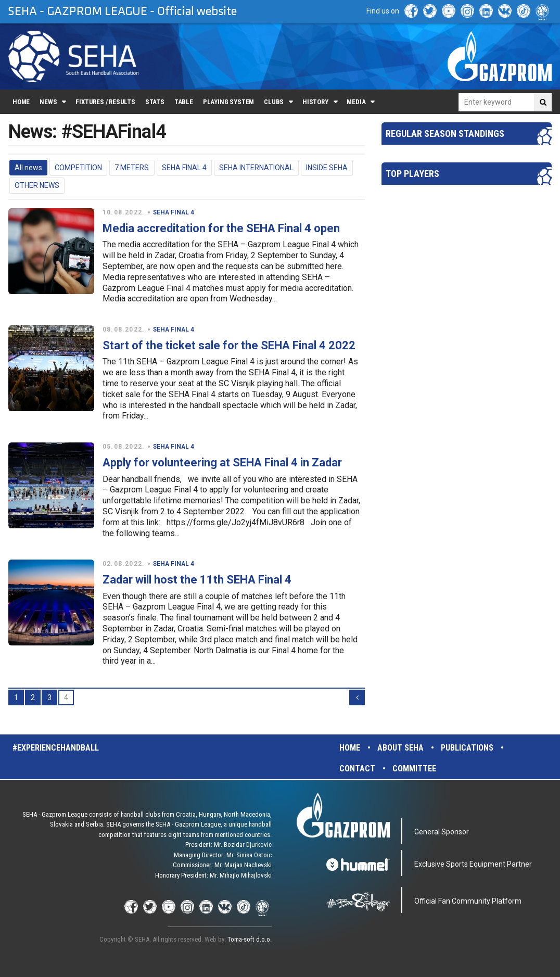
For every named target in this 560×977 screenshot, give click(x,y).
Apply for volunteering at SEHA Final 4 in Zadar (222, 462)
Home (21, 102)
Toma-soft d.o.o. (250, 939)
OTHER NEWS (37, 185)
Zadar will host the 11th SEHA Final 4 (197, 580)
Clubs (274, 102)
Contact (357, 769)
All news (28, 168)
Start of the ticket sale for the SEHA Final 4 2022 (229, 345)
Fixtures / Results (105, 102)
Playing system (228, 102)
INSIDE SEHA (327, 168)
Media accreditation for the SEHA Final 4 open (221, 228)
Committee (414, 769)
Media (356, 102)
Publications (467, 748)
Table (184, 102)
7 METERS (132, 168)
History (315, 102)
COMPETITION (78, 168)
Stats (155, 102)
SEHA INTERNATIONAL (256, 168)
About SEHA (400, 748)
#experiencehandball (56, 748)
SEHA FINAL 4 (184, 168)
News (48, 102)
